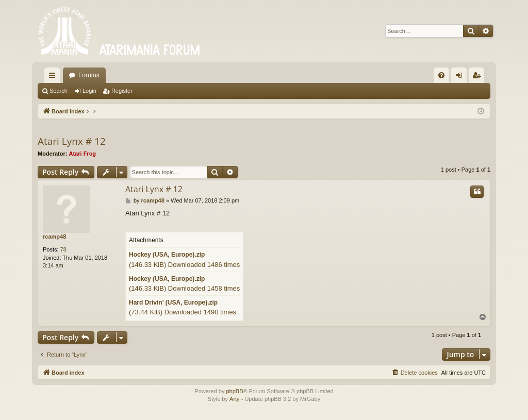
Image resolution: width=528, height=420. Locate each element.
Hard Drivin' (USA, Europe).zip (173, 303)
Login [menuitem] (461, 77)
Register (122, 91)
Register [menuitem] (479, 77)
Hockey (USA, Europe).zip (167, 255)
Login (89, 91)
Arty (235, 399)
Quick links (54, 77)
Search (59, 91)
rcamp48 (54, 237)
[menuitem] (441, 75)
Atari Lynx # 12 (72, 141)
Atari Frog (83, 154)
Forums (89, 75)
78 (63, 249)
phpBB (234, 391)
